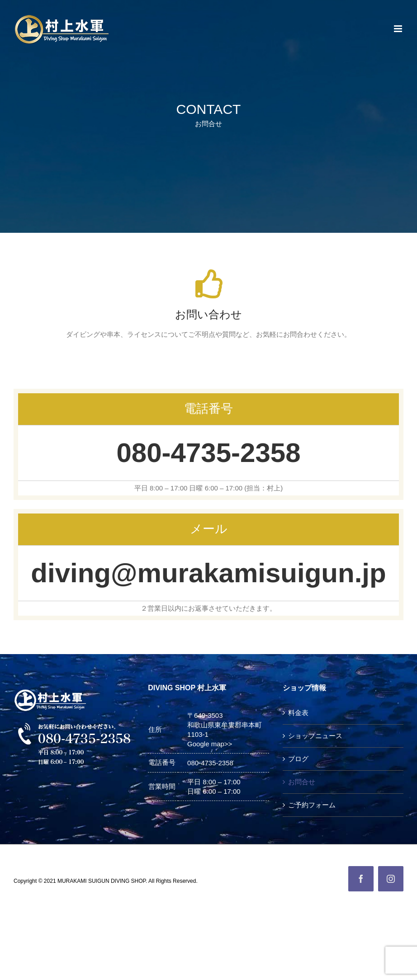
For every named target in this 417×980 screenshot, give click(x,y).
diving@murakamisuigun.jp (208, 573)
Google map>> (210, 744)
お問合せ (302, 782)
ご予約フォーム (312, 805)
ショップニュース (315, 736)
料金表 (298, 713)
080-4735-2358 (208, 453)
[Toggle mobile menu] (399, 29)
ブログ (298, 759)
